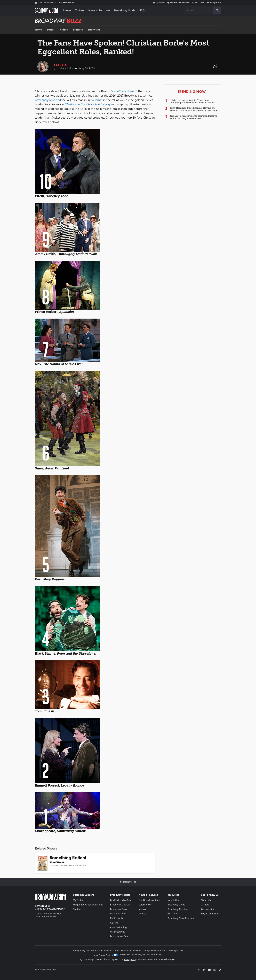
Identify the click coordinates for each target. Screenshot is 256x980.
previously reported (48, 100)
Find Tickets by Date (121, 900)
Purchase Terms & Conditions (128, 951)
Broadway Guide (125, 10)
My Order (159, 3)
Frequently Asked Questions (88, 905)
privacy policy (130, 959)
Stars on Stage (118, 914)
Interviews (94, 30)
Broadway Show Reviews (181, 918)
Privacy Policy (79, 951)
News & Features (99, 10)
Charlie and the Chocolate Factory (88, 104)
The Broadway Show (178, 3)
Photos (51, 30)
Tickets (80, 10)
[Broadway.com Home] (46, 10)
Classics (114, 923)
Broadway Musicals (120, 905)
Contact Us (41, 906)
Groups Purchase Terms (155, 951)
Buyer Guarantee (210, 914)
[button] (216, 68)
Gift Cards (198, 3)
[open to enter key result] (217, 10)
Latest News (145, 905)
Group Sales (214, 3)
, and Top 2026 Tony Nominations (193, 117)
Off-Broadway (118, 932)
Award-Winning (118, 927)
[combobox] (202, 10)
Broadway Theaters (178, 909)
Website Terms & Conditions (100, 951)
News (38, 30)
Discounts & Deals (120, 936)
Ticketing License (176, 951)
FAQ (142, 10)
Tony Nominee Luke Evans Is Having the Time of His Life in (194, 109)
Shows (67, 10)
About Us (206, 900)
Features (78, 30)
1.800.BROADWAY (54, 3)
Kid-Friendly (117, 918)
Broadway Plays (119, 909)
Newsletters (174, 900)
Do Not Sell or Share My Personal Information (141, 955)
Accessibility (207, 909)
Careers (205, 905)
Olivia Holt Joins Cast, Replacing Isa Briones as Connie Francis (192, 101)
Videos (64, 30)
